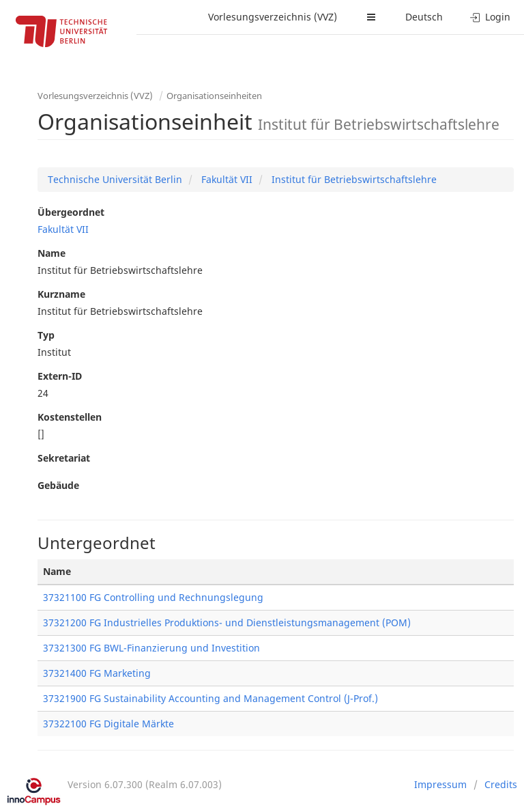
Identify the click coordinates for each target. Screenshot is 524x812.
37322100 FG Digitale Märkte (108, 724)
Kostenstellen (70, 417)
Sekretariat (64, 458)
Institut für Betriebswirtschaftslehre (353, 179)
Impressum (440, 784)
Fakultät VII (225, 179)
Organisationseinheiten (214, 96)
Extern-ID (60, 376)
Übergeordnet (71, 212)
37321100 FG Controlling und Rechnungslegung (153, 597)
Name (52, 253)
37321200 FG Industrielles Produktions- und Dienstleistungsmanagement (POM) (227, 622)
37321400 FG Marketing (97, 673)
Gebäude (58, 485)
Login (490, 17)
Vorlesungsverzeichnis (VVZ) (273, 17)
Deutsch (424, 17)
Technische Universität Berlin (115, 179)
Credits (501, 784)
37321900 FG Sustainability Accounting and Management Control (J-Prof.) (210, 698)
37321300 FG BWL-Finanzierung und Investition (151, 648)
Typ (46, 335)
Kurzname (61, 294)
